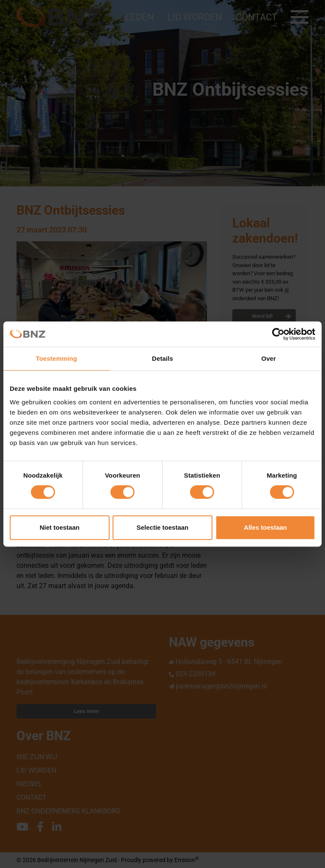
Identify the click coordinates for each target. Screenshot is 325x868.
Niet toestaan (60, 527)
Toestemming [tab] (57, 358)
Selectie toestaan (163, 527)
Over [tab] (269, 358)
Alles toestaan (265, 527)
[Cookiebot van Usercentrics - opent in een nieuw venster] (278, 334)
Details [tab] (162, 358)
